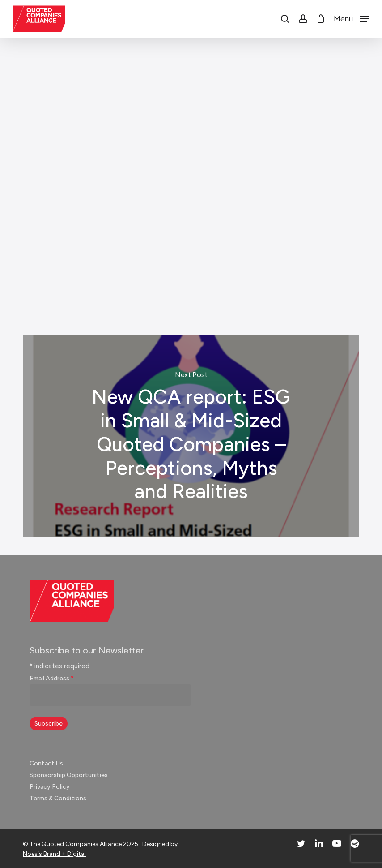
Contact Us (46, 763)
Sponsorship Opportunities (69, 775)
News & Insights (187, 67)
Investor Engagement (59, 278)
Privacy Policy (50, 787)
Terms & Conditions (58, 798)
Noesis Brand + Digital (54, 854)
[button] (352, 18)
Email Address (52, 678)
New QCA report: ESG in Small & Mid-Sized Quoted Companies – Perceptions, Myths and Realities (191, 436)
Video (112, 278)
